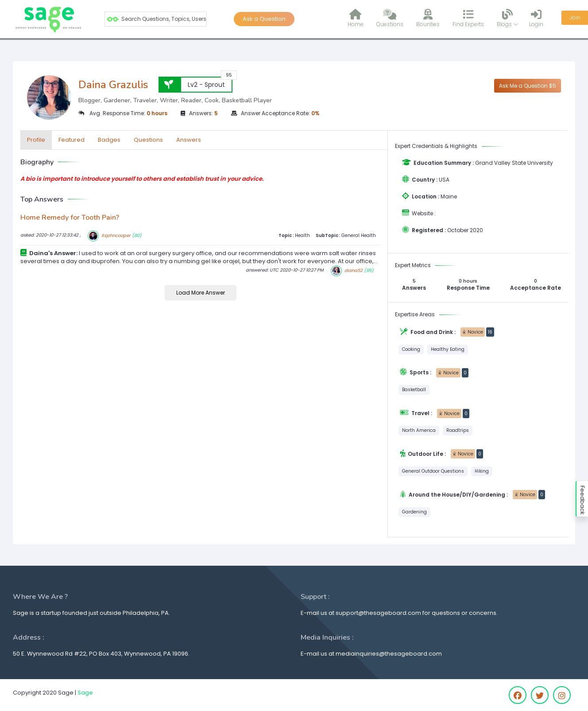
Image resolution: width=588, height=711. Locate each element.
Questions (390, 18)
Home (356, 18)
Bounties (428, 18)
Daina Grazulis (113, 85)
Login (536, 18)
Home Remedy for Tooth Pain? (70, 218)
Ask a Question (264, 19)
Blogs (508, 18)
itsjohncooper (116, 235)
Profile (36, 140)
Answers (189, 140)
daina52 (354, 270)
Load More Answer (201, 293)
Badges (109, 140)
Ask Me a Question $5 (528, 86)
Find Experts (468, 18)
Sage (85, 693)
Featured (72, 140)
